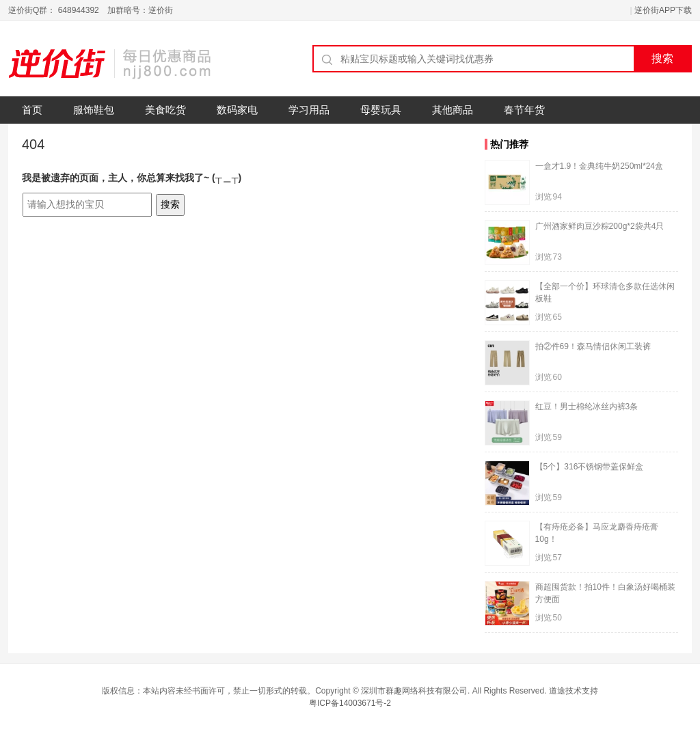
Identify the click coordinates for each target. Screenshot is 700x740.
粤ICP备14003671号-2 (350, 703)
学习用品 (309, 110)
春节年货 (524, 110)
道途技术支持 (574, 691)
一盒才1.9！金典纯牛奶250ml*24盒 (599, 166)
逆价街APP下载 (663, 10)
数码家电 (237, 110)
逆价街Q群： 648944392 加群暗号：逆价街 (91, 10)
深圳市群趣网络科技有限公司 (414, 691)
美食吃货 (165, 110)
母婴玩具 (381, 110)
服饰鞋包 (94, 110)
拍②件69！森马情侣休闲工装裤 (593, 346)
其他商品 (453, 110)
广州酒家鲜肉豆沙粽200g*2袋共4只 (600, 226)
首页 (32, 110)
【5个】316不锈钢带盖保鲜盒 (590, 467)
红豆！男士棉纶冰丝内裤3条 (587, 407)
